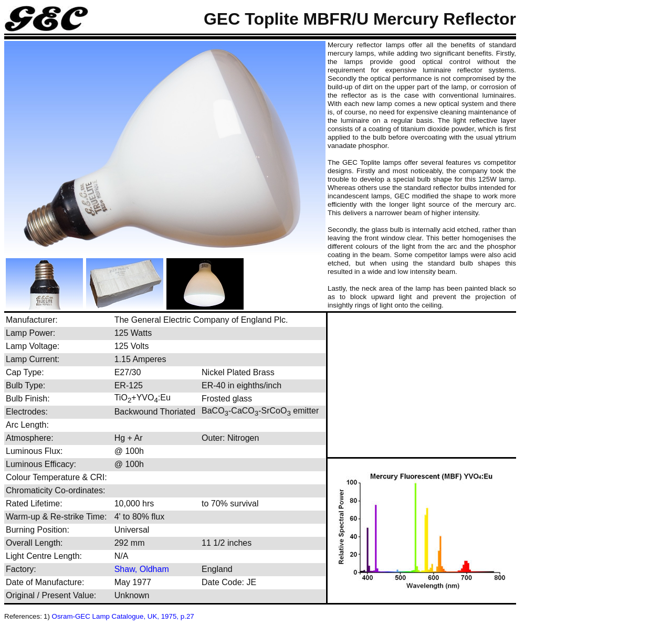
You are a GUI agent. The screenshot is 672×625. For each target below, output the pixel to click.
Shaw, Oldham (142, 569)
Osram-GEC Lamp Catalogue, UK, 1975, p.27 (123, 616)
